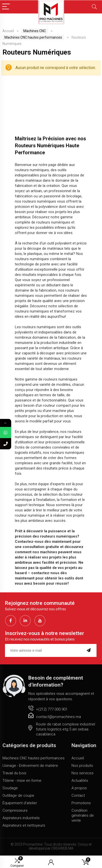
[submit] (90, 650)
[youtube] (40, 621)
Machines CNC (35, 31)
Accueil (8, 31)
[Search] (94, 7)
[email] (44, 650)
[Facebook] (11, 621)
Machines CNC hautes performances (33, 37)
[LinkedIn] (25, 621)
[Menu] (6, 7)
